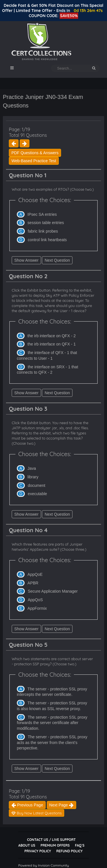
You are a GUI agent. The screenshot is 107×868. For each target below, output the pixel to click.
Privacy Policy (38, 851)
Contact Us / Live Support (52, 840)
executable (37, 494)
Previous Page (27, 805)
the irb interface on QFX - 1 (52, 344)
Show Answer (26, 260)
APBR (33, 583)
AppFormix (37, 608)
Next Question (57, 260)
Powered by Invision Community (44, 865)
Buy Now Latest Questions (37, 813)
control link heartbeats (47, 240)
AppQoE (35, 574)
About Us (27, 845)
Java (32, 468)
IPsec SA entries (42, 214)
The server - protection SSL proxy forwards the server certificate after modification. (52, 723)
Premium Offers (55, 845)
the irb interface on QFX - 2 (52, 336)
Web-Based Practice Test (34, 161)
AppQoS (35, 600)
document (36, 485)
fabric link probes (43, 231)
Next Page (61, 805)
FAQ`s (80, 845)
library (33, 477)
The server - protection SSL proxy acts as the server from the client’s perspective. (52, 742)
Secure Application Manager (53, 591)
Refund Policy (69, 851)
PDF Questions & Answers (35, 153)
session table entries (46, 223)
